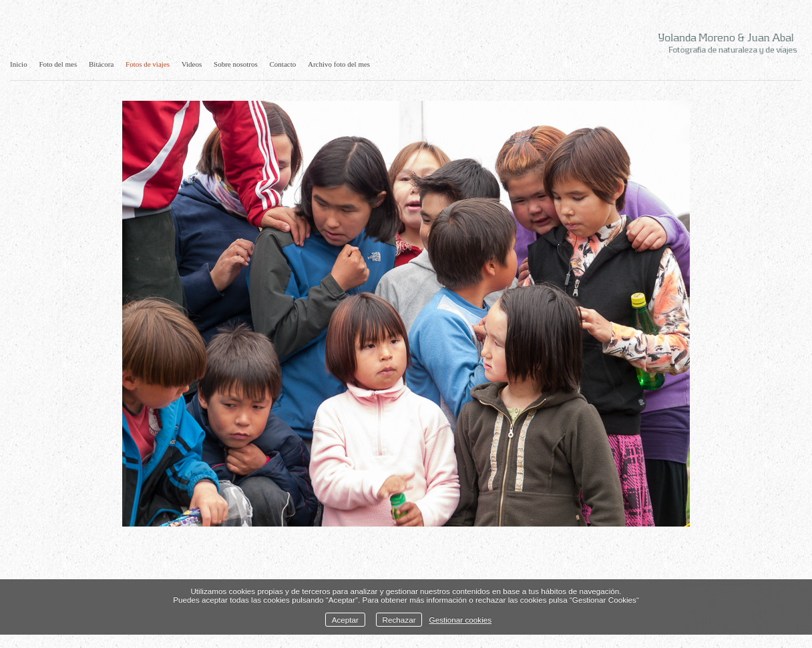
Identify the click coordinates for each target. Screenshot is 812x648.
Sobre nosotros (236, 64)
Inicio (19, 64)
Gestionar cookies (461, 620)
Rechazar (399, 620)
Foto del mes (58, 64)
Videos (192, 64)
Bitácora (101, 64)
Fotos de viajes (148, 64)
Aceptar (345, 620)
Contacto (283, 64)
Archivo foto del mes (339, 64)
